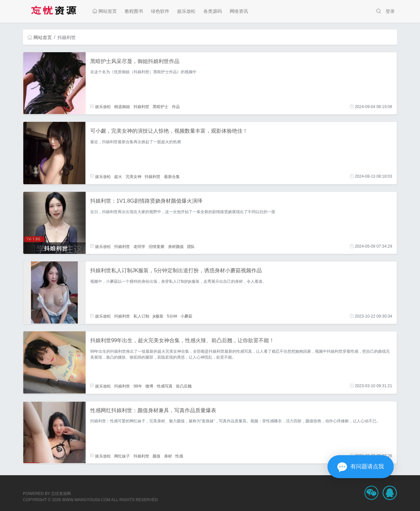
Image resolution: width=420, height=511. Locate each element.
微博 (149, 386)
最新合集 (172, 176)
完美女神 (134, 176)
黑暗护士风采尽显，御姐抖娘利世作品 (135, 61)
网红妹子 (122, 456)
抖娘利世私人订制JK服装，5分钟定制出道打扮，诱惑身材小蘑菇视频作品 (176, 270)
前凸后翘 (184, 386)
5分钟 (172, 316)
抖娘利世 (141, 107)
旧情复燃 (157, 246)
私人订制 (141, 316)
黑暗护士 (160, 107)
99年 (138, 386)
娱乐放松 (186, 11)
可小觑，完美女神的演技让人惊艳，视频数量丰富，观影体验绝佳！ (169, 131)
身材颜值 (176, 246)
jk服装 (158, 316)
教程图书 (134, 11)
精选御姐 (122, 107)
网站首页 (105, 11)
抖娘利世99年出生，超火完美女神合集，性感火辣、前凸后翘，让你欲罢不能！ (182, 340)
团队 (191, 246)
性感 (179, 456)
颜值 (157, 456)
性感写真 (165, 386)
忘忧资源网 (61, 494)
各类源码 (213, 11)
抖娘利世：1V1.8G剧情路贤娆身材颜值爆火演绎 (146, 201)
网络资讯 (239, 11)
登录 (390, 11)
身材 (168, 456)
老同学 (139, 246)
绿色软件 (160, 11)
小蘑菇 (186, 316)
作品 (176, 107)
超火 (118, 176)
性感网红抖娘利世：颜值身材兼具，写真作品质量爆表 (153, 410)
